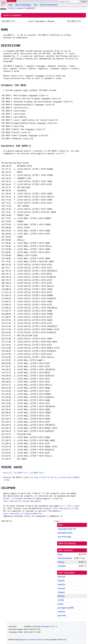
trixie (60, 554)
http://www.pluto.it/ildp (65, 508)
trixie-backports (65, 558)
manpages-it (20, 8)
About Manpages (23, 5)
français (62, 588)
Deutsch (62, 577)
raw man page (64, 537)
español (61, 584)
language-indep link (67, 529)
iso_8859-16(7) (37, 473)
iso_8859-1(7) (21, 473)
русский (62, 615)
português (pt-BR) (66, 608)
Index (10, 5)
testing (11, 8)
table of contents (67, 543)
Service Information (49, 5)
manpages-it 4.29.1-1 (49, 627)
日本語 (61, 600)
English (61, 581)
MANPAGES (12, 1)
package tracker (65, 533)
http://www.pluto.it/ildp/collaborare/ (23, 513)
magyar (61, 592)
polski (61, 604)
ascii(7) (60, 153)
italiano (61, 596)
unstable (62, 566)
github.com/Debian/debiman (33, 640)
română (61, 612)
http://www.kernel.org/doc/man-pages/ (22, 501)
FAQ (35, 5)
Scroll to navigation (12, 15)
